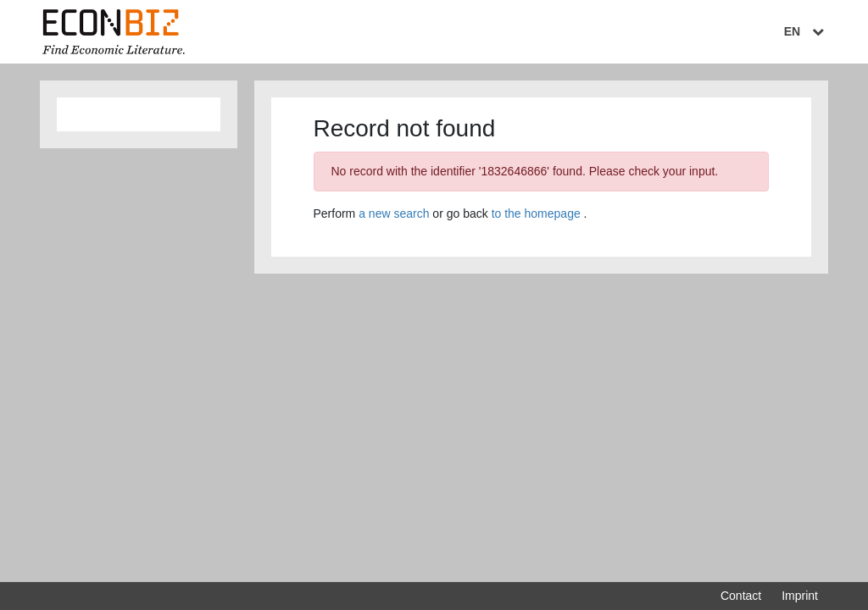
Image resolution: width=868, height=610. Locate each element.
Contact (741, 596)
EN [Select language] (806, 31)
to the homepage (536, 213)
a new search (394, 213)
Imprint (800, 596)
